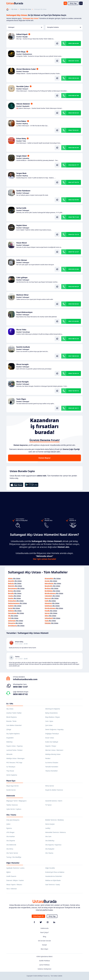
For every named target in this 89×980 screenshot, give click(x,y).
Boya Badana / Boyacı (53, 717)
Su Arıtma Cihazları (52, 763)
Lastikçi (48, 828)
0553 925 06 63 (74, 304)
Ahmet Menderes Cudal (26, 69)
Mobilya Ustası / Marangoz (15, 758)
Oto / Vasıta (11, 815)
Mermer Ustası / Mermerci (54, 750)
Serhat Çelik (21, 208)
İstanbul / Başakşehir (23, 106)
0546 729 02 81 (74, 130)
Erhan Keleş (21, 139)
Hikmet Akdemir (23, 104)
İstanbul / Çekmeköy (23, 158)
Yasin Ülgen (21, 399)
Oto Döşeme (11, 841)
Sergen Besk (21, 173)
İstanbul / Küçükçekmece (24, 54)
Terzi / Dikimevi (12, 889)
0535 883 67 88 (74, 95)
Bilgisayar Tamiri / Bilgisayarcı (17, 801)
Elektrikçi (9, 742)
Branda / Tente (11, 721)
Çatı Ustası (49, 725)
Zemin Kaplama (12, 775)
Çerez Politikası (45, 965)
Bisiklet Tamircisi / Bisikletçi (55, 820)
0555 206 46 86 (74, 43)
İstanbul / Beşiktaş (22, 124)
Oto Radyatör (50, 849)
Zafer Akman (22, 260)
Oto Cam (48, 836)
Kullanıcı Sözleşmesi (45, 969)
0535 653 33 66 (74, 269)
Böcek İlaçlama (12, 717)
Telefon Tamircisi (12, 805)
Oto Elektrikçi (50, 841)
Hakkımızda (45, 928)
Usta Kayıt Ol (38, 916)
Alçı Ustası (14, 9)
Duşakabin (10, 738)
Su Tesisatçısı (11, 767)
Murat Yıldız (21, 330)
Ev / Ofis (10, 704)
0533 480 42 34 (74, 339)
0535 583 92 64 (74, 148)
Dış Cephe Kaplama (13, 734)
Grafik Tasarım (11, 876)
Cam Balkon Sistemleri (14, 725)
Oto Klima (10, 849)
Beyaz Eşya (11, 781)
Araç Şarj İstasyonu (13, 820)
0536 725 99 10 (74, 373)
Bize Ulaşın (44, 949)
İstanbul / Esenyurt (22, 89)
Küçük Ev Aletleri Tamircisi (54, 790)
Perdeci (48, 758)
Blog (44, 937)
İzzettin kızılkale (23, 347)
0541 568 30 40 (74, 356)
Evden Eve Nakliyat (52, 742)
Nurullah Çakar (23, 86)
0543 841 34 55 (74, 61)
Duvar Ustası (50, 738)
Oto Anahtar (11, 836)
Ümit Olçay (21, 52)
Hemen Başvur (44, 458)
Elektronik (11, 796)
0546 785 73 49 (74, 217)
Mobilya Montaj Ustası (53, 754)
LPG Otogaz (10, 832)
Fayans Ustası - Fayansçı (15, 746)
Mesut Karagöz (23, 382)
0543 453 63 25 (74, 113)
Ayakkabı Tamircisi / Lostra (15, 868)
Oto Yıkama (49, 853)
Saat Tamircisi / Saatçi (53, 885)
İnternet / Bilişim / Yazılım (15, 880)
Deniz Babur (21, 121)
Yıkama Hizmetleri (51, 771)
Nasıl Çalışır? (44, 932)
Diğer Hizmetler (13, 863)
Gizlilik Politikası (44, 961)
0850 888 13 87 (20, 687)
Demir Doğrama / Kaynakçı (54, 729)
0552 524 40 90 (74, 200)
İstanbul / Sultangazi (23, 193)
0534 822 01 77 (74, 165)
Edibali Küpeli (22, 34)
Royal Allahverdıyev (24, 312)
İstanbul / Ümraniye (23, 72)
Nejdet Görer (22, 225)
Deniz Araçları (50, 824)
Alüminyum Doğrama (53, 709)
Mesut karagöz (22, 364)
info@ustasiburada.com (25, 679)
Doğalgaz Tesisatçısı (52, 734)
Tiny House (10, 771)
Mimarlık (9, 754)
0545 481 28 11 (74, 408)
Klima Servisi (50, 786)
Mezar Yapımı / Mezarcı (14, 885)
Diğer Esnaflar (50, 868)
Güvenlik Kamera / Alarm (54, 801)
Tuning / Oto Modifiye (14, 857)
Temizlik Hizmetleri (52, 767)
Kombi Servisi (11, 790)
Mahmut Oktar (22, 295)
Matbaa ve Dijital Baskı (53, 880)
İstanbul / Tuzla (21, 141)
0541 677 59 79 (74, 182)
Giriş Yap (73, 3)
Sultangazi (25, 27)
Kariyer (45, 945)
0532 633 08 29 (74, 287)
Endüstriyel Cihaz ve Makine (55, 872)
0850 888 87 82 (20, 694)
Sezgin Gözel (21, 156)
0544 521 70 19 (74, 234)
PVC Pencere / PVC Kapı (14, 763)
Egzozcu (9, 828)
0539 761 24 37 (74, 252)
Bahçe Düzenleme (51, 713)
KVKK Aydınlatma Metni (44, 956)
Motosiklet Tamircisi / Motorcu (56, 832)
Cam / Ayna (49, 721)
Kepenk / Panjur (51, 746)
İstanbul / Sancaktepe (23, 332)
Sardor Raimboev (23, 191)
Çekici (8, 824)
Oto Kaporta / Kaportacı (53, 845)
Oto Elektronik (11, 845)
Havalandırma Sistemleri (54, 876)
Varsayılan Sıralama (64, 27)
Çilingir (9, 729)
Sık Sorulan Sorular (45, 941)
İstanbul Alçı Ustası (26, 9)
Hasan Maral (22, 243)
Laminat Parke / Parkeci (14, 750)
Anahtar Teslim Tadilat (14, 713)
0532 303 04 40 (74, 78)
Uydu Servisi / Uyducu (14, 809)
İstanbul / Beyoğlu (22, 37)
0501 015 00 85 (74, 321)
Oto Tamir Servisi (12, 853)
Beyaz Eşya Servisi (12, 786)
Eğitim (9, 872)
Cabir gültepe (22, 277)
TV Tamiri (48, 805)
